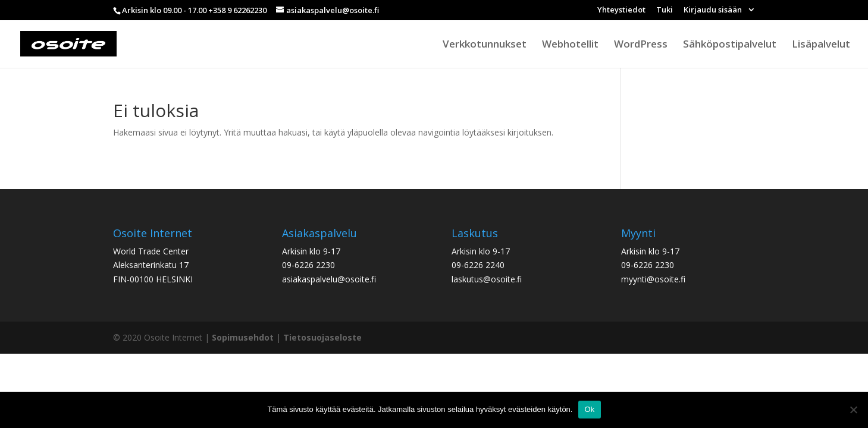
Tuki (665, 10)
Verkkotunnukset (485, 45)
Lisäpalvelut (821, 45)
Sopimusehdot (243, 337)
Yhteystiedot (621, 10)
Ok (589, 409)
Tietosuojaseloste (322, 337)
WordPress (641, 45)
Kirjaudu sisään (714, 10)
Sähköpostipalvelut (730, 45)
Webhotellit (570, 45)
